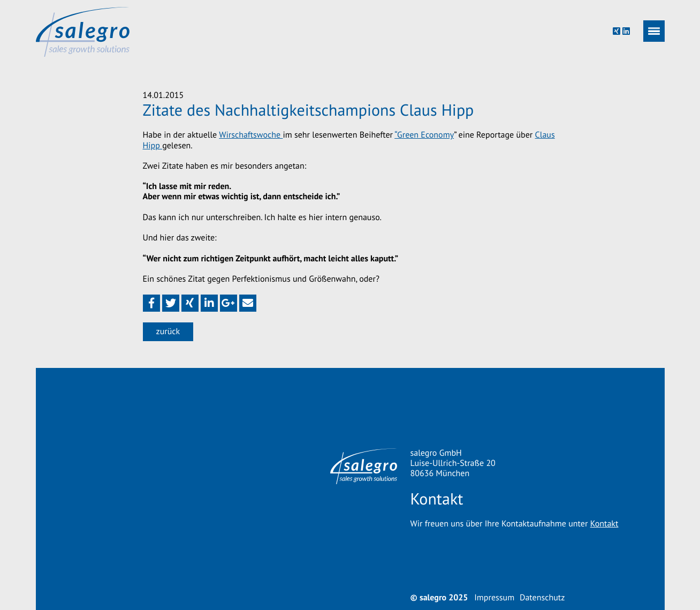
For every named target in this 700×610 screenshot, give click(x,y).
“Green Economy (424, 135)
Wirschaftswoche (251, 135)
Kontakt (604, 524)
